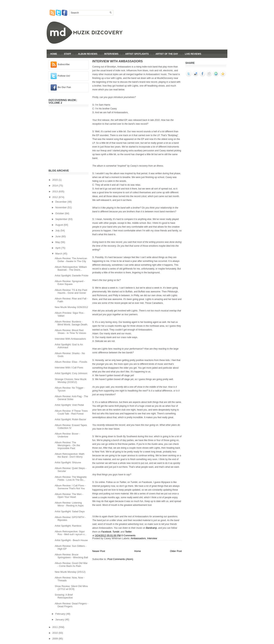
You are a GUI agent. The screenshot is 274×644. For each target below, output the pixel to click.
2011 (55, 627)
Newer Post (99, 551)
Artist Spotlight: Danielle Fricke (71, 275)
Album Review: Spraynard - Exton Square (70, 283)
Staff (68, 54)
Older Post (176, 551)
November (61, 207)
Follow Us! (64, 76)
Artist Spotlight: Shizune (68, 462)
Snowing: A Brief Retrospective (64, 596)
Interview (152, 538)
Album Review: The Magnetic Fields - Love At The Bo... (71, 478)
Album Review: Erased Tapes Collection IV (71, 427)
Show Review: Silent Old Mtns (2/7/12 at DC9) (71, 588)
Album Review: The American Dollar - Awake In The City (71, 260)
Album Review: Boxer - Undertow (67, 435)
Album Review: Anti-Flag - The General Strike (71, 398)
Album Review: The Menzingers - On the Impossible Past (67, 445)
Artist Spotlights (137, 54)
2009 (55, 639)
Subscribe (64, 64)
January (60, 620)
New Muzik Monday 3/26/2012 (71, 307)
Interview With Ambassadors (70, 339)
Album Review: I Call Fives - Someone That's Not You (70, 487)
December (61, 202)
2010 (55, 633)
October (60, 213)
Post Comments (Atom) (120, 559)
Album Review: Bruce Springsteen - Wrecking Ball (71, 556)
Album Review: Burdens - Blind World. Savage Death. (71, 323)
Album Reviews (88, 54)
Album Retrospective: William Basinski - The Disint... (71, 268)
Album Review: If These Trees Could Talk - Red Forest (71, 412)
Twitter (128, 532)
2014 (55, 186)
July (58, 231)
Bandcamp (151, 528)
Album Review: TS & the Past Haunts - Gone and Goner (71, 291)
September (62, 219)
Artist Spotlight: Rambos (68, 526)
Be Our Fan (64, 87)
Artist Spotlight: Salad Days (70, 511)
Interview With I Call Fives (69, 368)
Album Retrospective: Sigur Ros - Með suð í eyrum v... (70, 533)
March (59, 254)
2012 (55, 197)
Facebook (106, 532)
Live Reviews (193, 54)
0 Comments (128, 535)
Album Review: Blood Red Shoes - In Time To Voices (70, 332)
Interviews (111, 54)
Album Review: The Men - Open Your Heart (69, 496)
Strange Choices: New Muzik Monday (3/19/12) (70, 381)
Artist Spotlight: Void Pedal (69, 405)
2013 (55, 191)
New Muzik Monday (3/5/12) (70, 572)
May (58, 242)
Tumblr (116, 532)
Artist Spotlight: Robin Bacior (70, 419)
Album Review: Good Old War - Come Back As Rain (71, 565)
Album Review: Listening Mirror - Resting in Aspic (69, 504)
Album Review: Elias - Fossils (71, 362)
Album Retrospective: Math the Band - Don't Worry (69, 455)
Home (54, 54)
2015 (55, 180)
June (58, 236)
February (61, 614)
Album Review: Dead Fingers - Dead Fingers (71, 605)
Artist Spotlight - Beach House (71, 540)
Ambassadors (138, 538)
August (60, 225)
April (58, 248)
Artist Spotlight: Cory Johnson (71, 373)
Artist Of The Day (167, 54)
